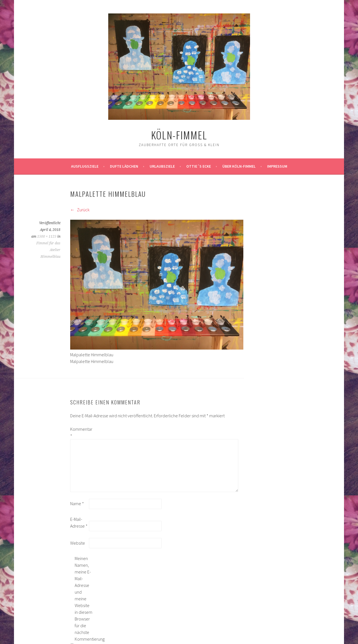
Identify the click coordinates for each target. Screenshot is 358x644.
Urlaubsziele (162, 166)
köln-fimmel (179, 135)
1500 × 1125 (47, 236)
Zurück (80, 210)
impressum (277, 166)
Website (78, 543)
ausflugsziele (85, 166)
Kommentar (79, 432)
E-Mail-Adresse (79, 523)
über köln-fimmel (239, 166)
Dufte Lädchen (124, 166)
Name (77, 504)
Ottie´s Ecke (199, 166)
